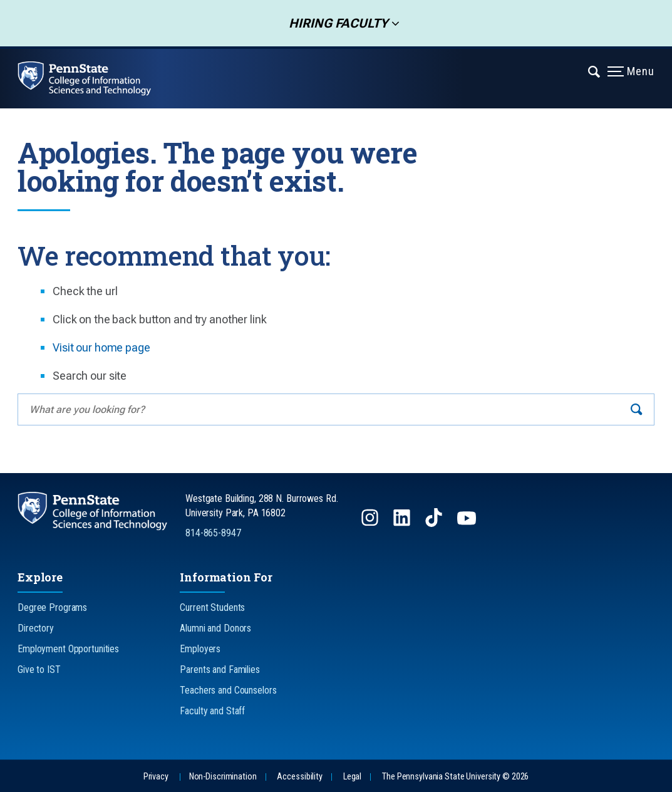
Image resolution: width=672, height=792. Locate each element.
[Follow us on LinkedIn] (403, 524)
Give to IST (39, 670)
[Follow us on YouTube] (468, 524)
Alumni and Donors (215, 628)
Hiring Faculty (334, 23)
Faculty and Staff (212, 711)
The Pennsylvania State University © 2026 (455, 777)
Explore (40, 577)
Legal (352, 777)
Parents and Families (220, 670)
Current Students (212, 607)
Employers (200, 649)
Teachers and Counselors (228, 690)
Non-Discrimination (223, 777)
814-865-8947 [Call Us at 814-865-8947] (213, 533)
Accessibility (299, 777)
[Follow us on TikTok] (435, 524)
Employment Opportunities (68, 649)
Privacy (156, 777)
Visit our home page (101, 347)
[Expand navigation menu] (595, 71)
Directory (36, 628)
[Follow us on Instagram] (371, 524)
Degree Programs (52, 607)
